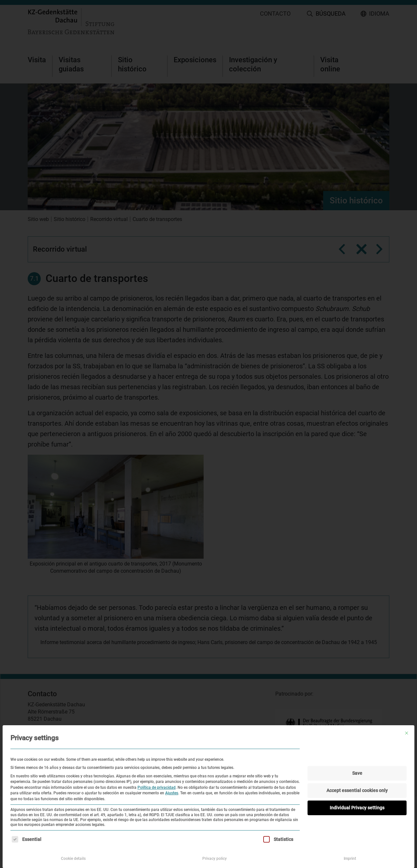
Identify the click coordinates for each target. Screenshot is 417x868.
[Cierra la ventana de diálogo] (407, 733)
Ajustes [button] (172, 793)
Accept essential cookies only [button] (357, 790)
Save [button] (357, 773)
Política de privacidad (157, 787)
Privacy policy (215, 859)
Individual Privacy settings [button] (357, 808)
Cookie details (73, 859)
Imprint (350, 859)
